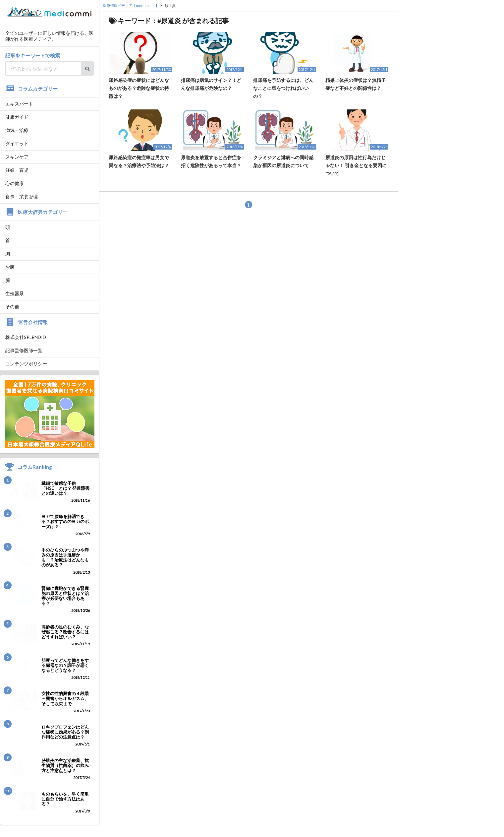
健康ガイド (17, 117)
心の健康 (15, 183)
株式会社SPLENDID (26, 337)
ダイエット (17, 143)
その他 (12, 307)
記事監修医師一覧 (24, 350)
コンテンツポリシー (26, 364)
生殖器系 (15, 293)
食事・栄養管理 (22, 196)
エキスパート (19, 104)
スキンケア (17, 157)
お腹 (10, 267)
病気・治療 (17, 130)
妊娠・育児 (17, 170)
